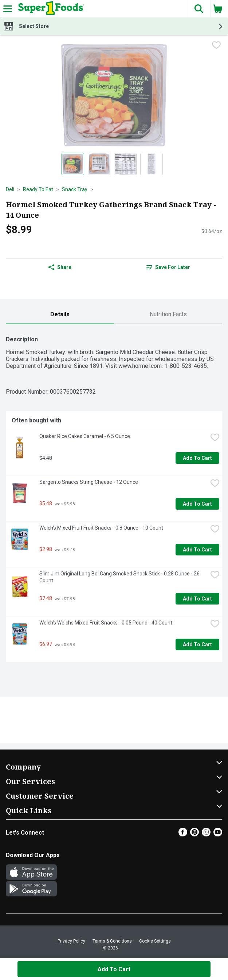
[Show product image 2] (99, 164)
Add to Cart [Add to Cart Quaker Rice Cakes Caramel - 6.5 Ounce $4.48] (197, 458)
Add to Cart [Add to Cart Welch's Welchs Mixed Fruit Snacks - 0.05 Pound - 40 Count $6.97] (197, 644)
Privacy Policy (71, 941)
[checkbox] (216, 46)
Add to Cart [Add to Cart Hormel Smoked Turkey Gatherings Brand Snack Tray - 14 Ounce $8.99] (114, 969)
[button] (198, 9)
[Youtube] (218, 834)
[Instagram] (206, 834)
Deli (10, 189)
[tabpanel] (114, 496)
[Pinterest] (194, 834)
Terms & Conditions (112, 941)
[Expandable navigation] (8, 9)
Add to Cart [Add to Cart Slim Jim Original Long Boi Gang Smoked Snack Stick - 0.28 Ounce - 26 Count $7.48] (197, 599)
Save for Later (168, 267)
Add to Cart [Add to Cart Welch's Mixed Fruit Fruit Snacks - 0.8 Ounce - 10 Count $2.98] (197, 550)
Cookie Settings (155, 941)
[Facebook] (183, 834)
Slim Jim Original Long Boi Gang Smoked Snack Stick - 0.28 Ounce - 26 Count (120, 577)
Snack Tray (75, 189)
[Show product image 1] (73, 164)
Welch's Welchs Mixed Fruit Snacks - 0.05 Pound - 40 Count (106, 623)
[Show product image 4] (152, 164)
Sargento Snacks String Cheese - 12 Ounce (89, 482)
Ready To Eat (38, 189)
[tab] (60, 315)
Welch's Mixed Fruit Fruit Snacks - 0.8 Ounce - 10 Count (101, 528)
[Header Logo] (50, 9)
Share (60, 267)
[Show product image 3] (125, 164)
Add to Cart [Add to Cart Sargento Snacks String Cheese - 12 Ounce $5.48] (197, 504)
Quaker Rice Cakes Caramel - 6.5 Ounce (85, 436)
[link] (168, 267)
